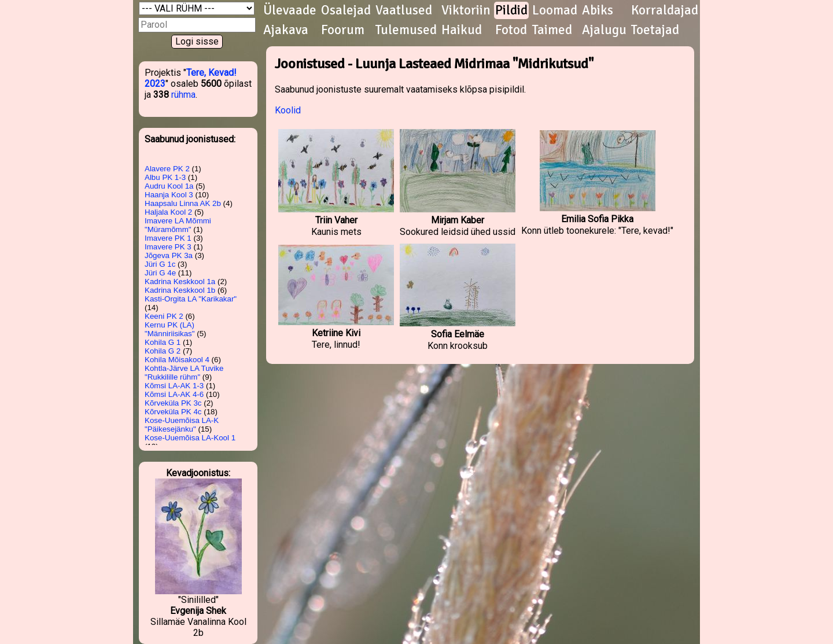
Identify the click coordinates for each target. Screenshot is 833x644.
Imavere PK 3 (168, 247)
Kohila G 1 (163, 342)
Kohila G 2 (163, 351)
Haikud (462, 30)
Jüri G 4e (160, 273)
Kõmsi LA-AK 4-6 (174, 394)
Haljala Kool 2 (168, 212)
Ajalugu (604, 30)
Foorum (343, 30)
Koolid (288, 110)
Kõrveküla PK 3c (173, 403)
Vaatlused (404, 10)
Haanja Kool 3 (169, 195)
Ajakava (286, 30)
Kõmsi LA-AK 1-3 (174, 386)
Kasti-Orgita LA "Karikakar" (191, 299)
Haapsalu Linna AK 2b (183, 203)
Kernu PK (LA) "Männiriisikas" (170, 329)
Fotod (511, 30)
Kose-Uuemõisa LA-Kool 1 (190, 438)
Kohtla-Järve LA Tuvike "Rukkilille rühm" (184, 373)
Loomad (555, 10)
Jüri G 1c (160, 264)
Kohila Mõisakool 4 (177, 360)
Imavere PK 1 (168, 238)
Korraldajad (665, 10)
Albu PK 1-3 (165, 177)
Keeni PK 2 (164, 316)
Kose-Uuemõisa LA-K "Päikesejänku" (182, 425)
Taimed (552, 30)
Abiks (598, 10)
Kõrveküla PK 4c (173, 412)
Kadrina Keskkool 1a (180, 281)
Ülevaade (290, 10)
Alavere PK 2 (167, 169)
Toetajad (655, 30)
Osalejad (346, 10)
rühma (183, 95)
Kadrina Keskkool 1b (180, 290)
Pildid (511, 10)
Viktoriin (466, 10)
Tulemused (406, 30)
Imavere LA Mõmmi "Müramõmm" (178, 225)
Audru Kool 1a (169, 186)
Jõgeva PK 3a (169, 255)
